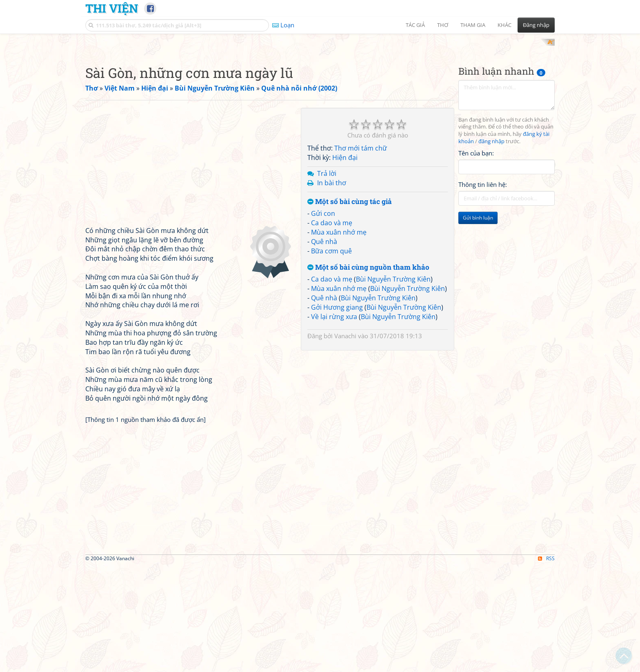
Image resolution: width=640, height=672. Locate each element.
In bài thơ (332, 289)
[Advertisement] (320, 96)
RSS (546, 665)
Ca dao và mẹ (332, 330)
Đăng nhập (536, 25)
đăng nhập (491, 248)
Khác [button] (504, 25)
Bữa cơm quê (331, 357)
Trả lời (327, 280)
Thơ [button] (443, 25)
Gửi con (323, 320)
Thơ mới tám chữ (361, 255)
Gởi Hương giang (337, 414)
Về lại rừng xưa (334, 423)
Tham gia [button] (473, 25)
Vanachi (345, 443)
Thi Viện (112, 8)
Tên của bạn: (476, 259)
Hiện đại (345, 264)
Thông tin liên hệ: (483, 291)
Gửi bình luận (478, 325)
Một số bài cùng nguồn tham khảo (368, 374)
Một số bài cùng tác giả (350, 308)
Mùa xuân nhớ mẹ (339, 339)
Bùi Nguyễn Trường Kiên (393, 386)
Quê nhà (324, 348)
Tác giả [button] (415, 25)
